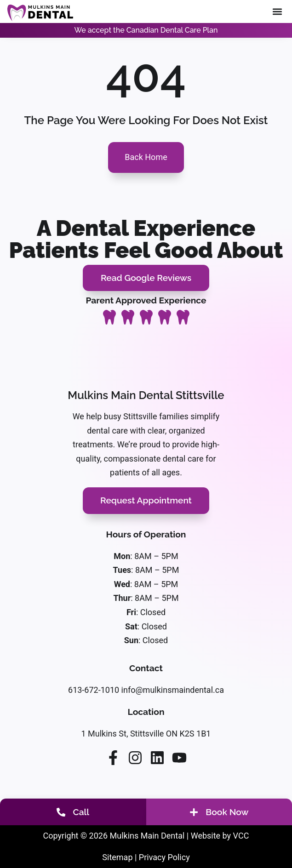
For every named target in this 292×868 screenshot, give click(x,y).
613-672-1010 (94, 690)
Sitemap (117, 857)
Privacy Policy (164, 857)
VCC (241, 836)
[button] (277, 12)
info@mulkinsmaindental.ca (173, 690)
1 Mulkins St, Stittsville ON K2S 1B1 (146, 734)
